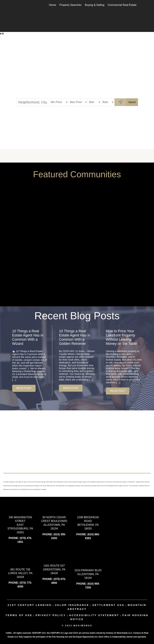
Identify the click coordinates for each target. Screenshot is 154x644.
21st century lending (30, 605)
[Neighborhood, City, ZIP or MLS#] (33, 102)
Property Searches (71, 5)
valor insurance (72, 605)
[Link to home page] (16, 5)
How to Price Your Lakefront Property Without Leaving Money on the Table (121, 337)
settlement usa (108, 605)
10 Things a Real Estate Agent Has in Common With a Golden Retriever (75, 337)
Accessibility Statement (94, 615)
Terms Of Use (19, 615)
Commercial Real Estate (122, 5)
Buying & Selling (95, 5)
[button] (24, 388)
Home (53, 5)
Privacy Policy (51, 615)
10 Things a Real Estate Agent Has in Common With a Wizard (28, 337)
